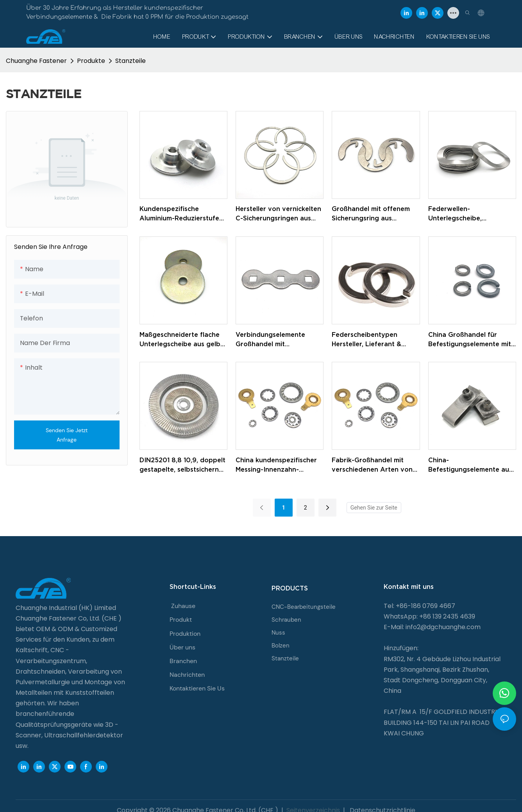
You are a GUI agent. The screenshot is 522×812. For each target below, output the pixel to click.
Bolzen (281, 646)
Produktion (185, 634)
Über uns (182, 647)
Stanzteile (130, 61)
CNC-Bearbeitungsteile (304, 607)
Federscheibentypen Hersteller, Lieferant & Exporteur (366, 340)
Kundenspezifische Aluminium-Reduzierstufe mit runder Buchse (179, 214)
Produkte (91, 61)
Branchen (183, 661)
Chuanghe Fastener (36, 61)
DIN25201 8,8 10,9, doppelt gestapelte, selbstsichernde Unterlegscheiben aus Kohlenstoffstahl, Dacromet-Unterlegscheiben (183, 465)
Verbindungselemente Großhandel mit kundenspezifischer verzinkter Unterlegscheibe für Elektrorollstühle (279, 340)
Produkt (181, 620)
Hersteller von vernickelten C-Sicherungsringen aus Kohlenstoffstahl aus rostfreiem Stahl (278, 214)
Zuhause (183, 606)
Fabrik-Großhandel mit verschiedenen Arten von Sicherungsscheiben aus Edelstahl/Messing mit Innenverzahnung (372, 465)
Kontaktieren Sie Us (197, 688)
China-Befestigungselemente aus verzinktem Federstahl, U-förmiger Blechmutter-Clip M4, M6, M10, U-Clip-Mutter (471, 465)
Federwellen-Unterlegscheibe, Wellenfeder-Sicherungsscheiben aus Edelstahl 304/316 (466, 214)
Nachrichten (187, 675)
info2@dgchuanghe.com (443, 627)
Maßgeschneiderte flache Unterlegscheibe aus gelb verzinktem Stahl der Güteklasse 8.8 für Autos (180, 340)
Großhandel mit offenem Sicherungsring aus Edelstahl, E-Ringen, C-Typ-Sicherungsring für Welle (375, 214)
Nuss (278, 633)
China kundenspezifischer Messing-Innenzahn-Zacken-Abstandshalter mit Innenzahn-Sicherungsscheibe (279, 465)
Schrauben (286, 620)
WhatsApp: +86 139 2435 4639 (429, 616)
